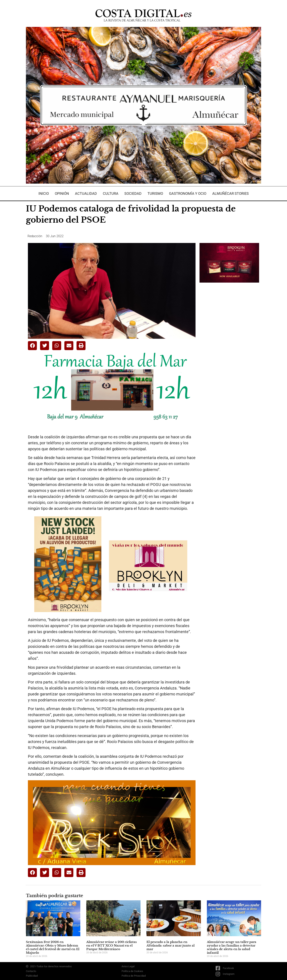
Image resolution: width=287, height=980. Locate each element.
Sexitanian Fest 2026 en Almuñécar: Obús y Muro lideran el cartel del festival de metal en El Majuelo (53, 947)
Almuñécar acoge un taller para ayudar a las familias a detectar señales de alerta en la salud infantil (232, 947)
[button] (32, 346)
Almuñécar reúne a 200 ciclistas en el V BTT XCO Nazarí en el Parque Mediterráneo (112, 945)
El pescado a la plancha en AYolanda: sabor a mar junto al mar (171, 945)
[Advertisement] (229, 349)
